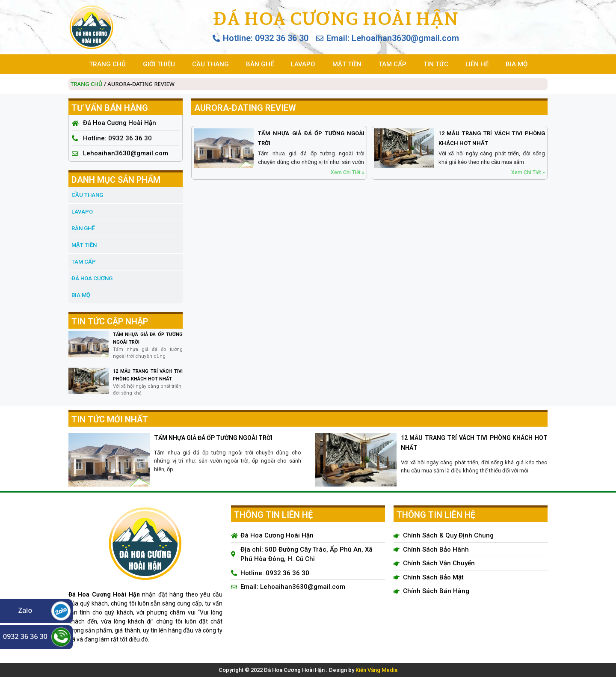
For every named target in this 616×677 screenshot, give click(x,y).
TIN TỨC (436, 64)
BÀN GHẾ (260, 64)
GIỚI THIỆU (159, 64)
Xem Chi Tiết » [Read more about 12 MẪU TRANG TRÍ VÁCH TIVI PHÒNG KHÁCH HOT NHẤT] (528, 172)
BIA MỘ (517, 64)
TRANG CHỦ (107, 64)
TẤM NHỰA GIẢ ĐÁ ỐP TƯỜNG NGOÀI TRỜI (213, 438)
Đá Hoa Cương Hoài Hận (336, 18)
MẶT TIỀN (347, 64)
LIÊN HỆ (477, 64)
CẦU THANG (210, 64)
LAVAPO (303, 64)
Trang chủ (87, 84)
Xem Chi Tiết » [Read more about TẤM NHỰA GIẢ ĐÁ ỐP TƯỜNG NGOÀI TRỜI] (348, 172)
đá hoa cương (92, 278)
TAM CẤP (392, 64)
